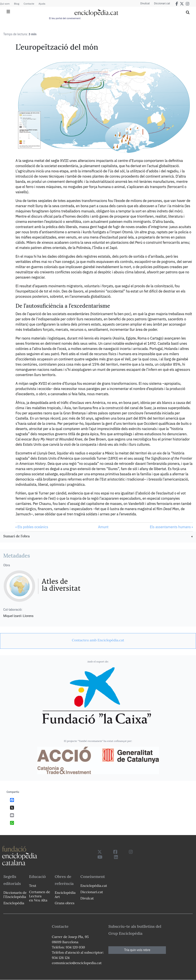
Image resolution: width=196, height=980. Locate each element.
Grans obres (65, 903)
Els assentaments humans (171, 527)
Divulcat (145, 3)
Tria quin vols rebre (137, 950)
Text (33, 886)
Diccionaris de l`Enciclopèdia (15, 895)
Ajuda (42, 4)
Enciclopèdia (14, 903)
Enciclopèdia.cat (94, 886)
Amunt (103, 527)
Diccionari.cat (162, 3)
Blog (17, 4)
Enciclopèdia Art (65, 895)
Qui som (5, 4)
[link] (98, 537)
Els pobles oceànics (32, 527)
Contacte (29, 4)
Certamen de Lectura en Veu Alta (39, 896)
